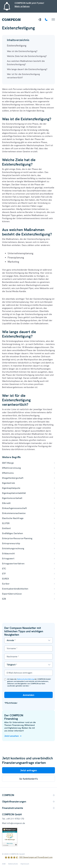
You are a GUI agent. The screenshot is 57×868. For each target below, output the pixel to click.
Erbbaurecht (8, 553)
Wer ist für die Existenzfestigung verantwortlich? (23, 76)
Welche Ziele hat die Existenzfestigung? (27, 56)
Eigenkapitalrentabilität (14, 493)
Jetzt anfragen (29, 770)
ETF (4, 574)
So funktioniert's (29, 779)
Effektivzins (8, 473)
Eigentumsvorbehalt (12, 498)
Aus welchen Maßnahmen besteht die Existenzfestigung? (26, 63)
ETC (4, 569)
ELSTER (6, 523)
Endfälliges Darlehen (13, 533)
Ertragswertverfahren (13, 564)
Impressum (25, 864)
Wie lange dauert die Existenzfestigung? (27, 69)
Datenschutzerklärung (25, 679)
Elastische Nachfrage (13, 518)
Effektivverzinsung (11, 468)
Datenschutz (13, 864)
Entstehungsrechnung (13, 548)
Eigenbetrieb (8, 483)
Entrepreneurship (11, 543)
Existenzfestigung (17, 46)
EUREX (5, 579)
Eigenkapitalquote (11, 488)
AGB (4, 864)
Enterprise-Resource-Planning (17, 538)
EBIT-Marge (8, 463)
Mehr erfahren (22, 6)
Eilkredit (6, 503)
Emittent (6, 528)
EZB (4, 599)
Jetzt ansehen (12, 736)
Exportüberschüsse (12, 594)
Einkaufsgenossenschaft (14, 508)
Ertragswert (8, 559)
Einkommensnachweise (14, 513)
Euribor (6, 584)
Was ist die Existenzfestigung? (22, 51)
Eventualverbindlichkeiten (15, 589)
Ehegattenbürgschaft (13, 478)
